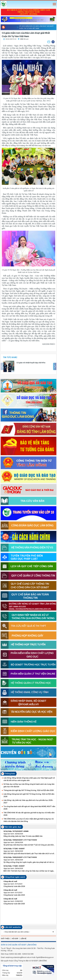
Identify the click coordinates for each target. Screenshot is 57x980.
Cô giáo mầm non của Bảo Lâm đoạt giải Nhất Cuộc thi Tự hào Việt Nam (36, 26)
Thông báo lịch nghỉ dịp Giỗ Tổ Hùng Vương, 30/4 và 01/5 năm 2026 (29, 790)
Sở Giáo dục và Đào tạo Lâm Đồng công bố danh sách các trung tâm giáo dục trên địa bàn (29, 785)
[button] (53, 42)
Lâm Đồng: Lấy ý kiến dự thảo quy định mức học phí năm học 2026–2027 (28, 801)
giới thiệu (5, 939)
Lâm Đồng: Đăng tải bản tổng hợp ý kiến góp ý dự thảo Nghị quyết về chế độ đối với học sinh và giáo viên (29, 779)
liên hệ (23, 939)
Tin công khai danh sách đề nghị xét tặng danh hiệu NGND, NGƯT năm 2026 (29, 808)
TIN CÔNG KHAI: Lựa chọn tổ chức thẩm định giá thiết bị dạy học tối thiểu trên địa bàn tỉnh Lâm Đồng (29, 820)
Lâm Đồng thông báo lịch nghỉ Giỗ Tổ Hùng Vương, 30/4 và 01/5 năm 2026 (29, 795)
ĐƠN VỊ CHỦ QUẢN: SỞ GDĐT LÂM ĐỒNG (19, 945)
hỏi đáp (15, 939)
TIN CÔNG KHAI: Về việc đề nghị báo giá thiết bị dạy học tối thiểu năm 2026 (29, 814)
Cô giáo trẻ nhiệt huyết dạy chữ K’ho (31, 363)
